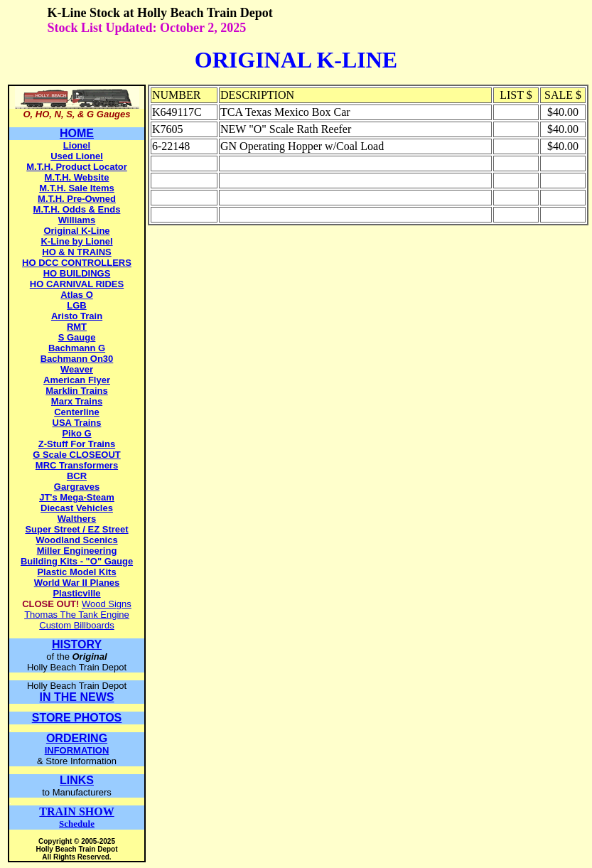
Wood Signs (107, 604)
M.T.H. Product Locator (77, 167)
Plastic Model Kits (76, 572)
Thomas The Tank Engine (77, 615)
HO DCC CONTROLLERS (77, 263)
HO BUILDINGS (77, 273)
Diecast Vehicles (77, 508)
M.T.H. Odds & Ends (77, 209)
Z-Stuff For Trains (77, 444)
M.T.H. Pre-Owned (77, 199)
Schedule (76, 818)
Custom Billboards (77, 625)
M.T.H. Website (77, 177)
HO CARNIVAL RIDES (77, 284)
